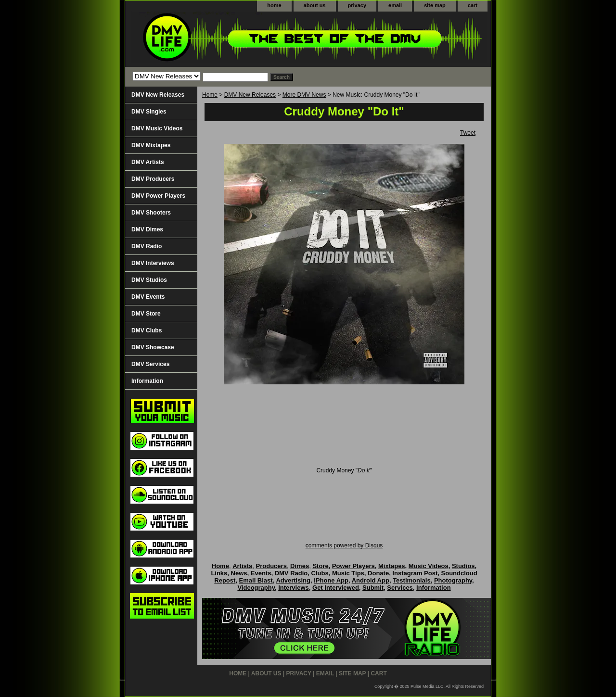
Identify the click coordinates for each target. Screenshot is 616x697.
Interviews (294, 588)
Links (219, 573)
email (395, 5)
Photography (453, 580)
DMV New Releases (250, 95)
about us (315, 5)
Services (400, 588)
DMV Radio (147, 246)
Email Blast (256, 580)
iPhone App (331, 580)
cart (473, 5)
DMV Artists (148, 162)
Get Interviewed (336, 588)
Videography (256, 588)
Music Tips (348, 573)
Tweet (468, 133)
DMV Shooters (151, 213)
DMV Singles (149, 112)
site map (435, 5)
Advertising (293, 580)
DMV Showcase (153, 347)
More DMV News (304, 95)
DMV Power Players (158, 196)
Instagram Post (415, 573)
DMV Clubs (147, 330)
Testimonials (412, 580)
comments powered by (344, 545)
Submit (373, 588)
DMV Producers (153, 179)
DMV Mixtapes (151, 145)
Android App (371, 580)
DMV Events (148, 297)
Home (210, 95)
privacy (357, 5)
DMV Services (150, 364)
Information (147, 381)
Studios (463, 566)
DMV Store (146, 314)
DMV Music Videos (157, 128)
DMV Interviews (153, 263)
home (274, 5)
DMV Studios (149, 280)
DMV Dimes (147, 229)
